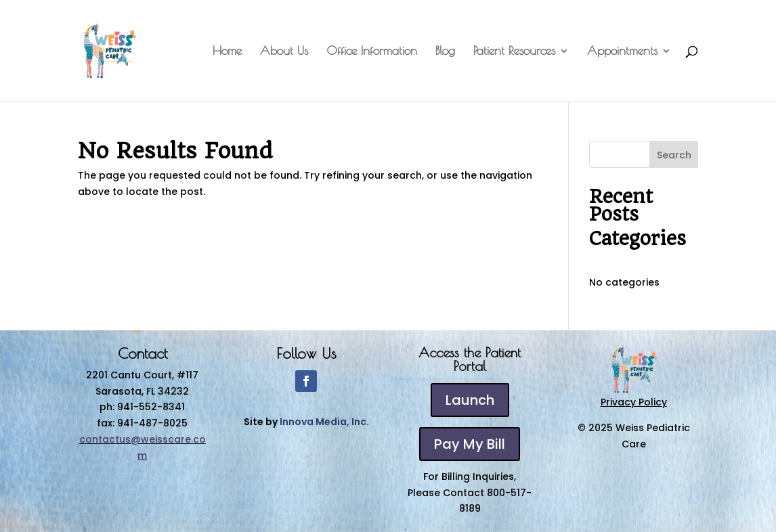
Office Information (372, 52)
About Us (284, 52)
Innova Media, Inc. (324, 422)
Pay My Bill (470, 444)
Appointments (622, 52)
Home (227, 52)
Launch (470, 400)
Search (674, 155)
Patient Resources (514, 52)
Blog (445, 52)
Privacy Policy (634, 402)
